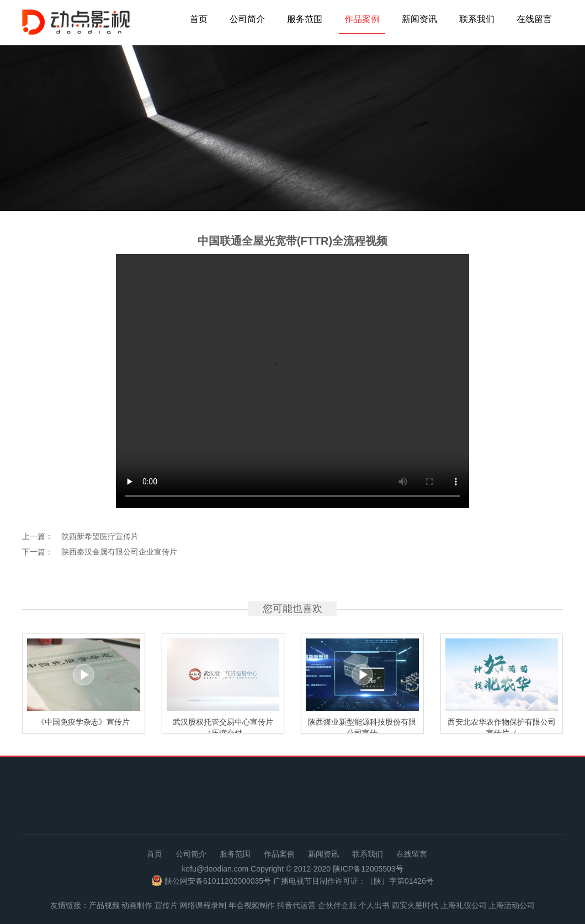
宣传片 (166, 905)
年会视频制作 (252, 905)
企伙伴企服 (337, 905)
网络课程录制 (203, 905)
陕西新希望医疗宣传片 (100, 536)
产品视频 (104, 905)
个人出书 (374, 905)
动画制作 (137, 905)
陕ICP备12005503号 (368, 869)
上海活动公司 (512, 905)
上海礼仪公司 (464, 905)
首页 (199, 19)
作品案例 (362, 19)
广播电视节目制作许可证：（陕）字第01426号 (353, 881)
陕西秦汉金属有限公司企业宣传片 (119, 552)
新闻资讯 (419, 19)
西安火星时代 (415, 905)
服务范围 (305, 19)
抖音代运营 (296, 905)
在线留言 (534, 19)
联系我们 (477, 19)
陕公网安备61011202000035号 (218, 881)
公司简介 (247, 19)
